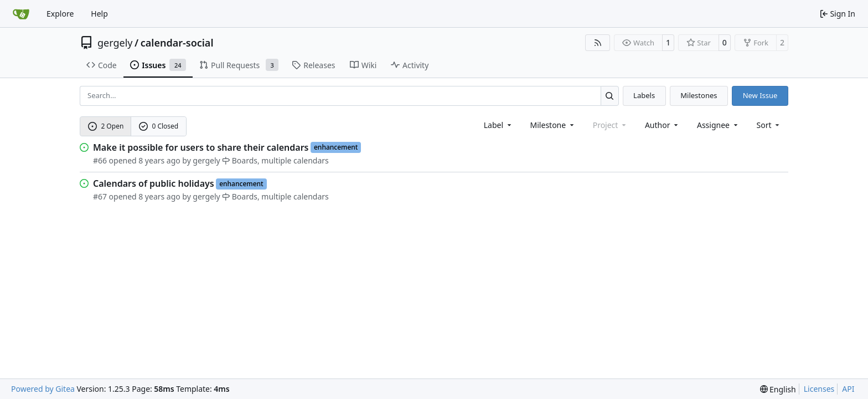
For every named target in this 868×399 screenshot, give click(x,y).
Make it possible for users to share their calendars (201, 147)
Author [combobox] (662, 125)
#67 (100, 196)
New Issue (760, 95)
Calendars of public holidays (154, 183)
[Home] (21, 14)
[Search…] (610, 96)
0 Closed (159, 126)
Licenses (819, 389)
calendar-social (177, 43)
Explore (60, 14)
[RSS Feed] (598, 43)
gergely (115, 43)
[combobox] (498, 125)
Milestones (699, 95)
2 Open (106, 126)
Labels (644, 95)
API (848, 389)
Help (99, 14)
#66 (100, 160)
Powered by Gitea (43, 389)
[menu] (769, 125)
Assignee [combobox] (718, 125)
